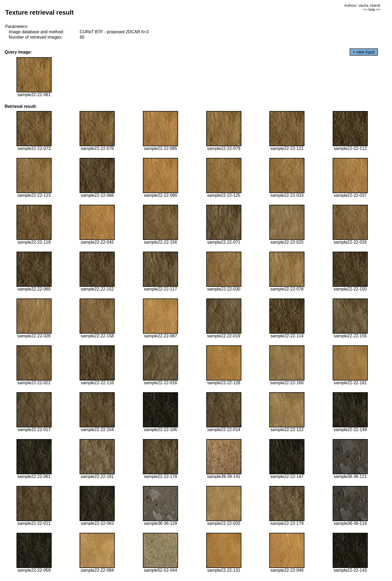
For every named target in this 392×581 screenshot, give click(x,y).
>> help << (372, 9)
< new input (364, 52)
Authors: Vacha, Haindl (362, 5)
